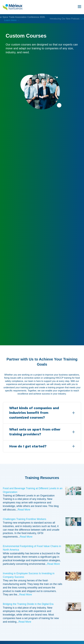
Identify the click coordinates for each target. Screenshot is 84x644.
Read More (24, 510)
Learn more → (42, 20)
